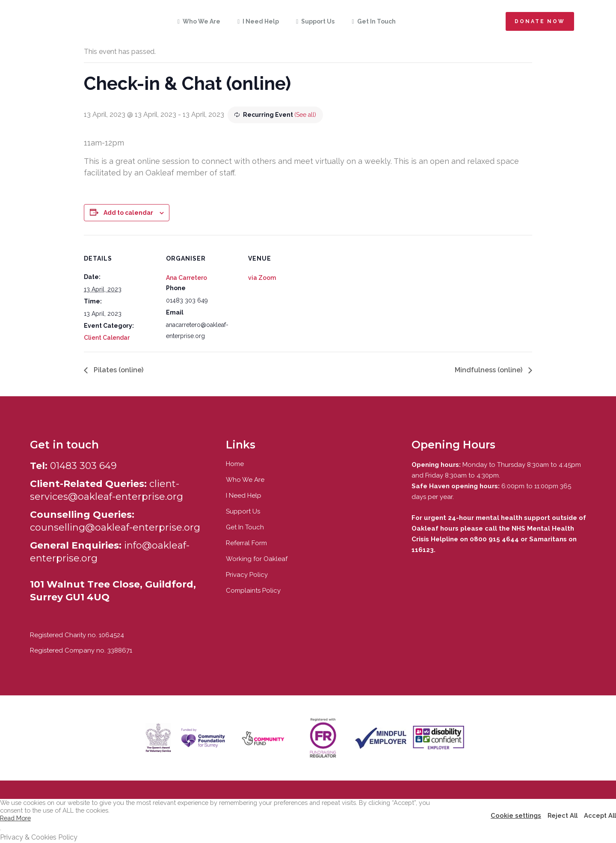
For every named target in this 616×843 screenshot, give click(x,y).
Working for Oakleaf (257, 559)
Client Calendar (107, 338)
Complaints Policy (253, 591)
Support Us (243, 511)
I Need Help (244, 496)
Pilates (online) (118, 370)
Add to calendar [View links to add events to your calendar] (128, 213)
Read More (15, 818)
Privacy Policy (247, 575)
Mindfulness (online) (489, 370)
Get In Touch (245, 527)
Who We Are (245, 480)
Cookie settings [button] (516, 815)
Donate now (540, 21)
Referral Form (246, 543)
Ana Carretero (187, 278)
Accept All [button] (600, 815)
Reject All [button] (563, 815)
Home (235, 464)
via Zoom (262, 278)
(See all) (305, 115)
